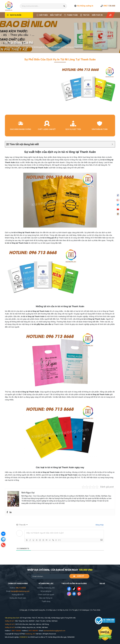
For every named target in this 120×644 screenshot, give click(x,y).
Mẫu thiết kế (56, 15)
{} (56, 540)
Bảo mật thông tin (46, 598)
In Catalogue (84, 610)
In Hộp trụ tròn (63, 610)
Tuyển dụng (46, 601)
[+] (59, 540)
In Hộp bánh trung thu (37, 610)
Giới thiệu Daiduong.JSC (46, 588)
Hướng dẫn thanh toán (18, 598)
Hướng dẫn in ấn (18, 595)
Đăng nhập (99, 525)
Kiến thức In (97, 15)
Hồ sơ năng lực (46, 591)
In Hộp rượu (52, 610)
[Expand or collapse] (112, 144)
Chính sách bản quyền (46, 595)
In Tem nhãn (96, 610)
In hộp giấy (24, 610)
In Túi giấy (74, 610)
